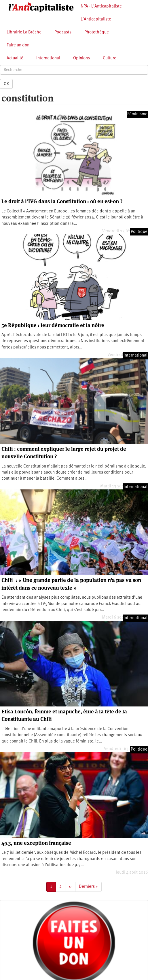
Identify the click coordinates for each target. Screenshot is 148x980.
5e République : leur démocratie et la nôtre (53, 325)
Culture (110, 58)
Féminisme (137, 114)
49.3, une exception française (36, 843)
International (48, 58)
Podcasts (63, 32)
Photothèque (97, 32)
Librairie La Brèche (24, 32)
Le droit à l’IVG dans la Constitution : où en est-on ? (62, 201)
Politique (139, 232)
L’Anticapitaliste (96, 19)
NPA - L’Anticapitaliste (101, 6)
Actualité (15, 58)
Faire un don (18, 45)
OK (6, 84)
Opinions (81, 58)
